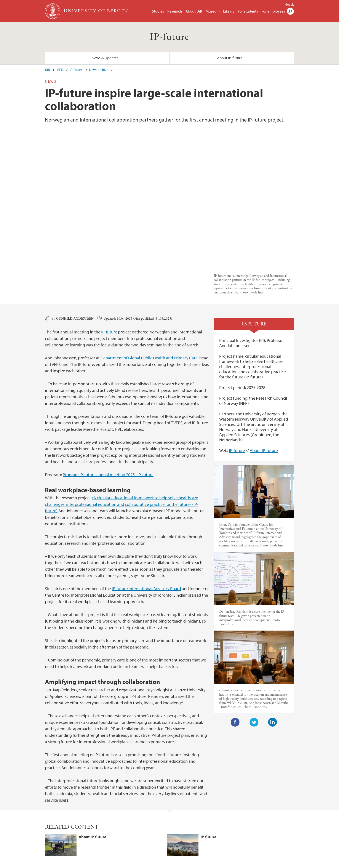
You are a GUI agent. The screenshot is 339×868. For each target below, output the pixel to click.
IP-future (169, 37)
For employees (273, 11)
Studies (158, 11)
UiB (47, 70)
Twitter (254, 631)
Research (175, 11)
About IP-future (230, 58)
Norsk (289, 4)
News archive (99, 70)
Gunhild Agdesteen (75, 227)
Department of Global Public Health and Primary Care (149, 266)
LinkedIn (273, 631)
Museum (213, 11)
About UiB (194, 11)
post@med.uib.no (58, 818)
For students (248, 11)
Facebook (235, 631)
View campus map (188, 829)
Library (229, 11)
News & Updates (105, 58)
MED (60, 70)
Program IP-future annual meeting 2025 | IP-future (108, 383)
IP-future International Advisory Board (146, 497)
